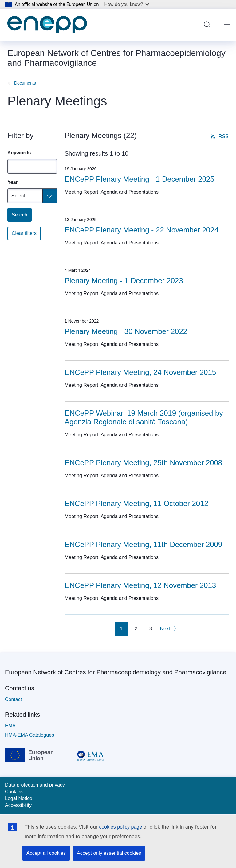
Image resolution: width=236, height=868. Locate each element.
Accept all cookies (46, 853)
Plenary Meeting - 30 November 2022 (126, 331)
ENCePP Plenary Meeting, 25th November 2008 (143, 463)
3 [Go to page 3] (151, 629)
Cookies (14, 792)
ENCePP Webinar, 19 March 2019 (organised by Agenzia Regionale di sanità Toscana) (144, 417)
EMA (10, 726)
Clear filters (24, 233)
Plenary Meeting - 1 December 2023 (124, 281)
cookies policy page (120, 827)
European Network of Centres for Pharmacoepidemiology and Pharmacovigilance (116, 672)
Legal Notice (19, 798)
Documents (25, 83)
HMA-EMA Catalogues (29, 735)
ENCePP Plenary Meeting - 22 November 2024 (142, 230)
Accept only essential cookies (109, 853)
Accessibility (18, 805)
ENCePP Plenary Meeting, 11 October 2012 (136, 503)
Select (18, 196)
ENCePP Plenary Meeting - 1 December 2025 (140, 179)
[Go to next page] (169, 629)
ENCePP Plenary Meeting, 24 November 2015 (140, 372)
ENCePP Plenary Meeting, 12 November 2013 (140, 585)
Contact (13, 699)
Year (13, 182)
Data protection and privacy (35, 785)
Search (20, 215)
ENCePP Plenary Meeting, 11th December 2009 (143, 544)
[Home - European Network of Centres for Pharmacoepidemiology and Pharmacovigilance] (47, 25)
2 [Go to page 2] (136, 629)
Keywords (19, 153)
